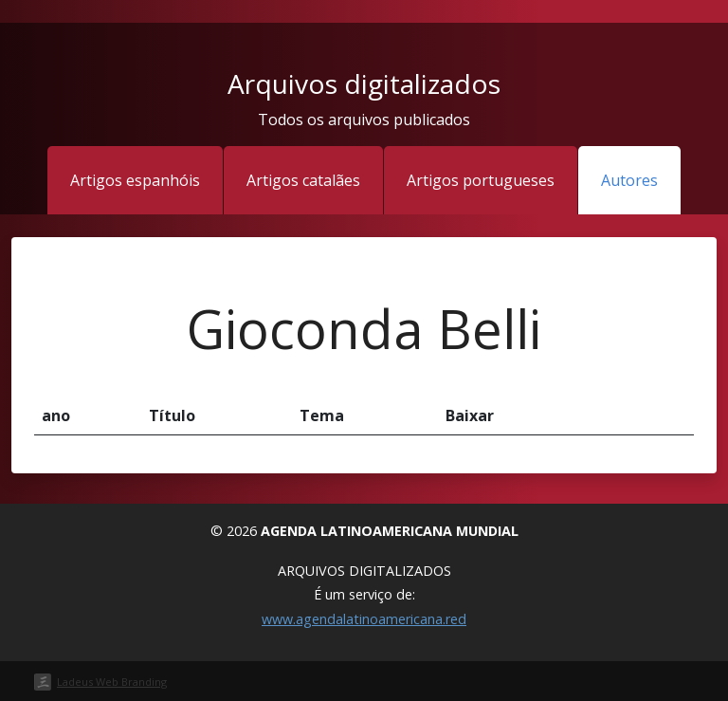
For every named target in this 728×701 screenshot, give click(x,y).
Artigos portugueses (481, 180)
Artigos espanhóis (135, 180)
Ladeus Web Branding (112, 682)
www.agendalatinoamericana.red (364, 619)
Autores (629, 180)
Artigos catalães (303, 180)
